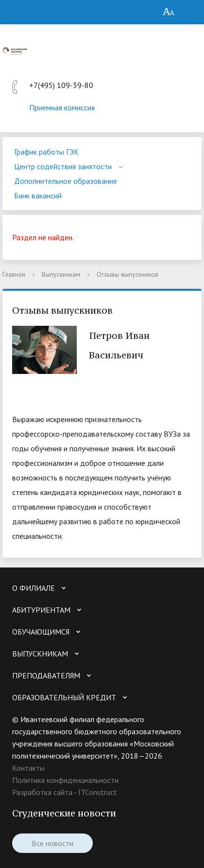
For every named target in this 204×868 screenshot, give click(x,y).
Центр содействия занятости (63, 166)
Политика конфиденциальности (65, 780)
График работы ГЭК (46, 152)
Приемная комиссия (62, 107)
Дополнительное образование (66, 181)
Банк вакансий (38, 195)
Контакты (28, 768)
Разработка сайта (42, 792)
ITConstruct (98, 792)
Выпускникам (61, 274)
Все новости (52, 843)
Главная (14, 274)
